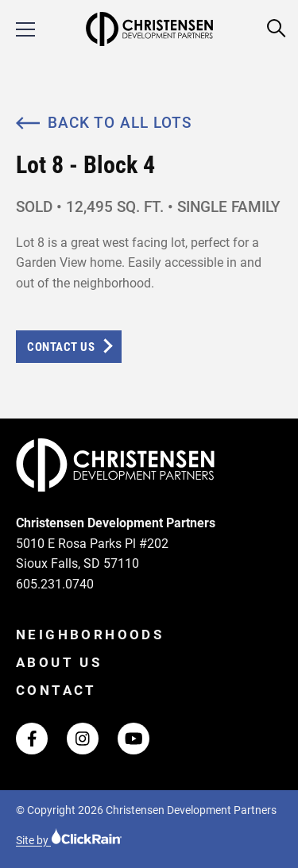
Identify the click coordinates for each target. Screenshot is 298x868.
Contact (56, 690)
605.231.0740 (55, 584)
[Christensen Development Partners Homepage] (149, 29)
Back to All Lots (104, 123)
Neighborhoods (90, 635)
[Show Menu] (25, 29)
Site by (69, 840)
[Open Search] (277, 29)
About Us (59, 662)
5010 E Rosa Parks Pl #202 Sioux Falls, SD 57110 (92, 554)
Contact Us (61, 347)
